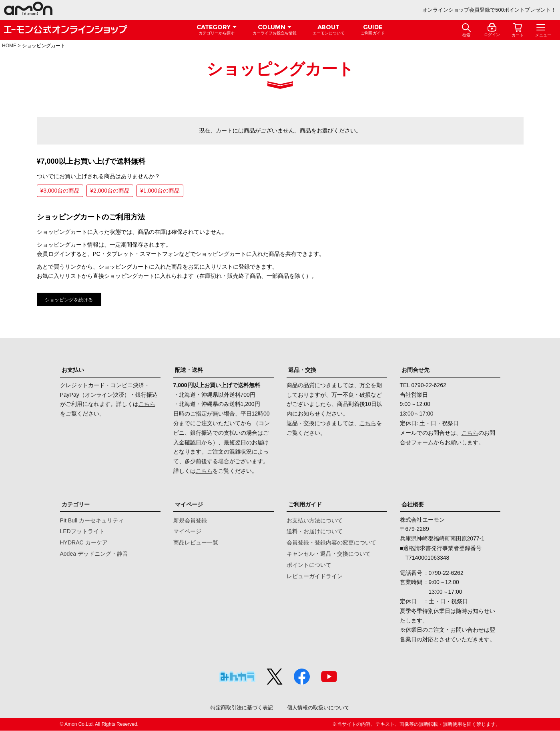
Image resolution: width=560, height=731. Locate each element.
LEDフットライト (82, 531)
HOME (9, 46)
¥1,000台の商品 (160, 191)
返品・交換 (302, 370)
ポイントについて (309, 565)
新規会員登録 (190, 520)
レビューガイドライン (315, 576)
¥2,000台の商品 (110, 191)
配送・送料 (189, 370)
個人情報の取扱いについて (322, 708)
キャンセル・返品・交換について (329, 554)
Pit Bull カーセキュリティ (92, 520)
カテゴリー (76, 504)
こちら (147, 404)
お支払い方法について (315, 520)
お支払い (73, 370)
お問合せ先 (415, 370)
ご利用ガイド (305, 504)
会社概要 (413, 504)
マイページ (189, 504)
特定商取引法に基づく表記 (238, 708)
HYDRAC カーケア (84, 542)
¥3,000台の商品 (60, 191)
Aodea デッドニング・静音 (94, 554)
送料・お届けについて (315, 531)
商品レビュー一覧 (196, 542)
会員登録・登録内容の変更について (331, 542)
